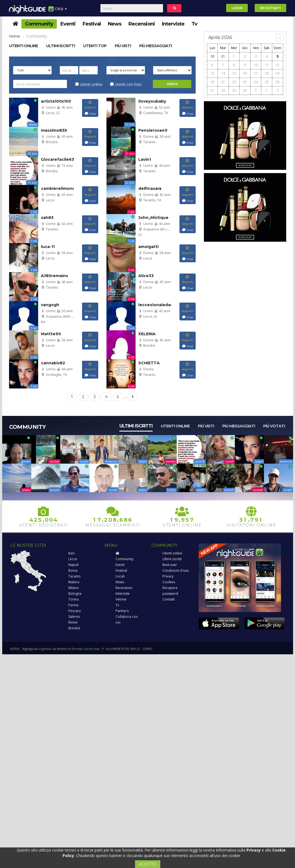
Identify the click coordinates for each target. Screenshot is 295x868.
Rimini (73, 622)
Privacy (168, 576)
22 (234, 82)
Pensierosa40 (153, 130)
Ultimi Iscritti (61, 46)
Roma (73, 570)
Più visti (123, 46)
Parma (73, 605)
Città (58, 11)
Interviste (173, 24)
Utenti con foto (126, 84)
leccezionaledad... (157, 305)
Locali (120, 576)
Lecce (73, 559)
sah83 (47, 218)
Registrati (270, 8)
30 (212, 56)
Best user (170, 565)
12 (277, 65)
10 (256, 65)
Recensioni (142, 24)
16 (245, 73)
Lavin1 (145, 159)
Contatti (169, 599)
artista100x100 (56, 101)
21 (223, 82)
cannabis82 (53, 363)
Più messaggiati (155, 46)
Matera (74, 582)
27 (212, 90)
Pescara (75, 611)
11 (267, 65)
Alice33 (146, 276)
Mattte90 (51, 334)
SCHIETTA (149, 363)
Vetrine (121, 599)
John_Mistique (153, 218)
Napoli (74, 565)
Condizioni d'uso (176, 570)
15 (234, 73)
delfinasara (150, 188)
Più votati (274, 426)
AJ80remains (54, 276)
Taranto (75, 576)
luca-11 (48, 247)
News (115, 24)
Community (39, 24)
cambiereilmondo (59, 188)
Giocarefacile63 (57, 159)
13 (212, 73)
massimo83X (54, 130)
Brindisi (74, 628)
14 (223, 73)
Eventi (68, 24)
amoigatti (148, 247)
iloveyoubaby (152, 101)
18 (267, 73)
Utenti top (95, 46)
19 (277, 73)
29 (234, 90)
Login (237, 8)
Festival (92, 24)
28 (223, 90)
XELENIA (147, 334)
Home (15, 36)
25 (267, 82)
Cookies (169, 582)
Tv (194, 24)
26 (277, 82)
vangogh (50, 305)
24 (256, 82)
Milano (74, 588)
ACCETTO (148, 864)
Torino (74, 599)
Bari (71, 553)
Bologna (75, 594)
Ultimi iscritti (136, 426)
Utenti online (23, 46)
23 (245, 82)
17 (256, 73)
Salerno (74, 617)
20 (212, 82)
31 (223, 56)
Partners (122, 611)
